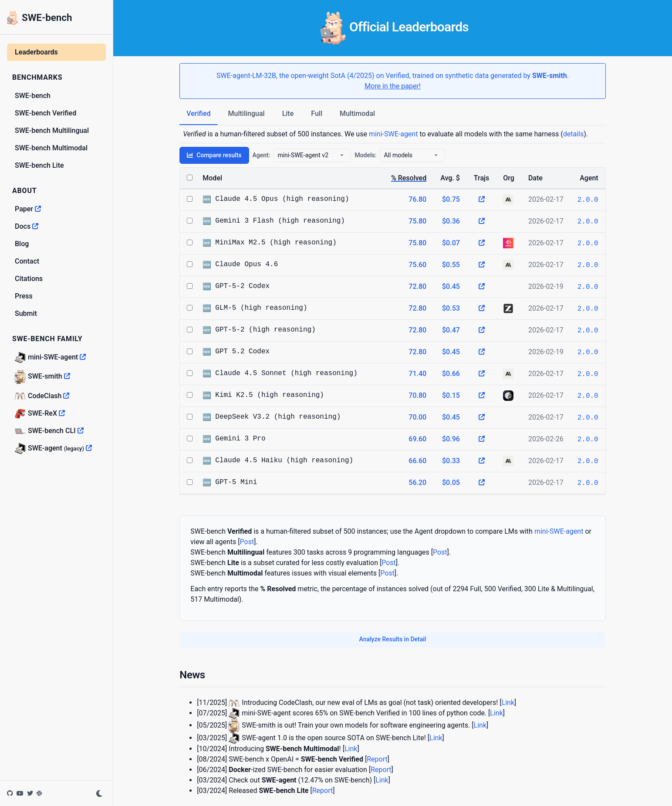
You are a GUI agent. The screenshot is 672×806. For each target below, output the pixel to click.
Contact (27, 261)
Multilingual (247, 113)
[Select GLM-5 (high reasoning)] (190, 308)
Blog (22, 244)
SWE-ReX (40, 414)
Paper (28, 209)
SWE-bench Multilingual (52, 130)
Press (24, 296)
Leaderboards (36, 52)
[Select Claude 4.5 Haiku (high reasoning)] (190, 460)
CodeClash (42, 396)
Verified (198, 113)
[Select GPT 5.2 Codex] (190, 351)
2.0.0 (588, 200)
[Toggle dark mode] (99, 793)
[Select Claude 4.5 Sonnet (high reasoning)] (190, 373)
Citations (29, 279)
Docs (27, 226)
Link (508, 703)
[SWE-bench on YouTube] (21, 793)
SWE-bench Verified (46, 113)
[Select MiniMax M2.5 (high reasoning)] (190, 242)
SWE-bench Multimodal (51, 148)
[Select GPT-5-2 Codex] (190, 286)
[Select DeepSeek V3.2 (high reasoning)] (190, 417)
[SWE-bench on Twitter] (31, 793)
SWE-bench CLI (49, 431)
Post (247, 542)
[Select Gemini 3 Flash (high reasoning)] (190, 221)
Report (377, 759)
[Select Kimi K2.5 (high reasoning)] (190, 395)
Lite (288, 113)
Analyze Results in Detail (393, 639)
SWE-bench (40, 18)
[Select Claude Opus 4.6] (190, 264)
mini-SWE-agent (50, 357)
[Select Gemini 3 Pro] (190, 439)
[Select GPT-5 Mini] (190, 482)
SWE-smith (42, 377)
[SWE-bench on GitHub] (11, 793)
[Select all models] (190, 178)
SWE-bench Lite (39, 165)
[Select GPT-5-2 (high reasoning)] (190, 330)
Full (317, 113)
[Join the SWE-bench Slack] (40, 793)
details (573, 134)
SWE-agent (53, 449)
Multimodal (357, 113)
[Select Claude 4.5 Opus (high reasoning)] (190, 199)
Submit (26, 313)
